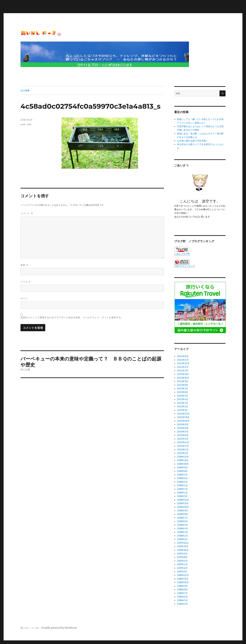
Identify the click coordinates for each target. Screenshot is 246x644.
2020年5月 (183, 439)
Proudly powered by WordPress (59, 628)
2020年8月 (183, 428)
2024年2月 (183, 360)
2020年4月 (183, 442)
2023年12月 (183, 363)
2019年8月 (182, 471)
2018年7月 (182, 518)
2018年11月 (183, 503)
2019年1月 (182, 496)
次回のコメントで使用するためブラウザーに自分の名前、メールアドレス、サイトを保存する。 (72, 317)
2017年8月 (182, 557)
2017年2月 (182, 568)
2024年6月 (183, 356)
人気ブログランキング (184, 266)
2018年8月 (182, 514)
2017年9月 (182, 554)
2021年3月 (183, 403)
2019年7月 (182, 475)
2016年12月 (183, 575)
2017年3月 (182, 564)
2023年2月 (183, 367)
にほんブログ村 (182, 251)
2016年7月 (182, 593)
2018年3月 (182, 532)
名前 (24, 265)
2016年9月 (182, 586)
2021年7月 (182, 389)
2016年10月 (183, 582)
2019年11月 (183, 460)
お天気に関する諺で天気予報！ (193, 141)
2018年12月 (183, 500)
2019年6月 (182, 478)
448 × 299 (26, 124)
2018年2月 (182, 536)
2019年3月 (182, 489)
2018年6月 (182, 521)
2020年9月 (183, 424)
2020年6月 (183, 435)
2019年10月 (183, 464)
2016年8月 (182, 590)
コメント (27, 213)
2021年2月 (183, 407)
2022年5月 (183, 371)
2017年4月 (182, 561)
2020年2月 (183, 450)
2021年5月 (182, 396)
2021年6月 (183, 392)
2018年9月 (182, 511)
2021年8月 (183, 385)
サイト (24, 298)
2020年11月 (183, 417)
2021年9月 (183, 381)
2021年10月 (183, 378)
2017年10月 (183, 550)
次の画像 (25, 90)
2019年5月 (182, 482)
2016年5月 (182, 600)
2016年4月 (182, 604)
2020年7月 (183, 432)
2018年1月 (182, 539)
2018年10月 (183, 507)
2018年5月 (182, 525)
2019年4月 (182, 485)
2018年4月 (183, 529)
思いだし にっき (29, 628)
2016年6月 (182, 597)
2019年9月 (182, 468)
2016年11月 (183, 579)
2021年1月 (182, 410)
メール (26, 282)
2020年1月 (183, 453)
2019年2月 (182, 493)
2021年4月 (183, 399)
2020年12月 (183, 414)
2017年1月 (182, 572)
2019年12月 (183, 457)
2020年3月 (183, 446)
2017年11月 (183, 546)
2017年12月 (183, 543)
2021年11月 (183, 374)
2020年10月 (183, 421)
